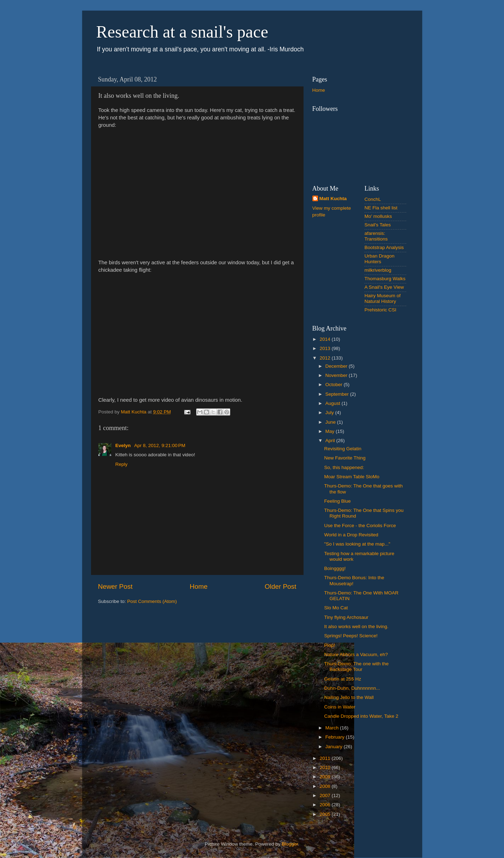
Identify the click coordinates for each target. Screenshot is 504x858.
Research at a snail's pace (182, 32)
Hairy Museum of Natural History (383, 298)
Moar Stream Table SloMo (352, 477)
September (338, 394)
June (331, 422)
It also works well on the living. (356, 626)
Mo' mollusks (378, 216)
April (331, 441)
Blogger (290, 844)
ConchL (373, 199)
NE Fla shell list (381, 208)
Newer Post (115, 586)
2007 (325, 795)
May (331, 431)
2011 (325, 758)
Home (199, 586)
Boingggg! (335, 568)
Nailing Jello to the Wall (349, 697)
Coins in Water (340, 707)
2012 (325, 358)
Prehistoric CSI (380, 310)
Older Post (280, 586)
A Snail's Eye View (384, 287)
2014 (325, 339)
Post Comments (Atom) (152, 601)
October (335, 385)
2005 (325, 814)
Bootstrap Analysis (384, 247)
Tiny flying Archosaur (346, 617)
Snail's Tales (378, 225)
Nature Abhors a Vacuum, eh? (356, 654)
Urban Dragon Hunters (380, 259)
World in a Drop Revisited (351, 535)
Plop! (330, 645)
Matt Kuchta (333, 199)
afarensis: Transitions (376, 236)
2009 (325, 777)
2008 (325, 786)
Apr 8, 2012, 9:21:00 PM (160, 445)
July (330, 413)
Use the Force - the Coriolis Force (360, 526)
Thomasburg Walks (385, 279)
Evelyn (124, 445)
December (337, 366)
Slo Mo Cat (336, 608)
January (335, 747)
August (334, 403)
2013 (325, 348)
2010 (325, 767)
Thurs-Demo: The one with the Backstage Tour (356, 667)
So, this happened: (344, 467)
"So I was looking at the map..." (357, 544)
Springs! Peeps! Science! (351, 636)
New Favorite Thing (345, 458)
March (333, 728)
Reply (122, 464)
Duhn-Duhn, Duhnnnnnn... (352, 688)
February (336, 737)
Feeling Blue (337, 501)
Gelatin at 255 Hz (342, 679)
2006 (325, 805)
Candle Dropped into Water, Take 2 (361, 716)
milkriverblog (378, 270)
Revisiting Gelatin (343, 449)
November (337, 375)
